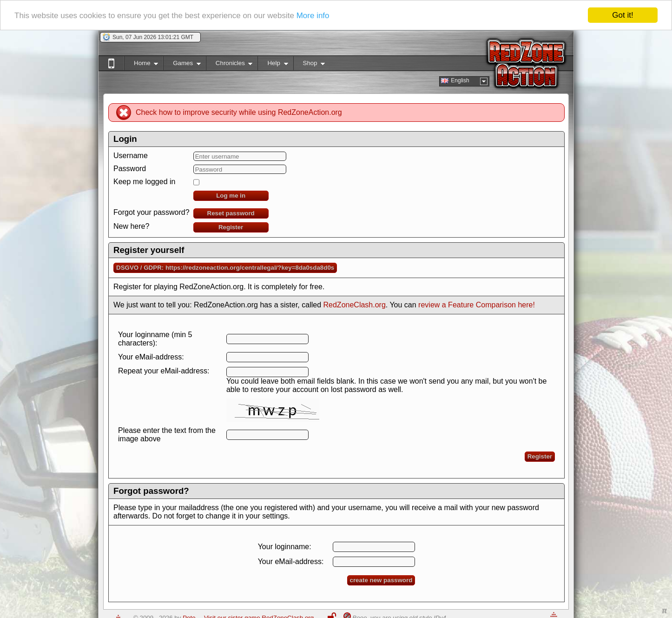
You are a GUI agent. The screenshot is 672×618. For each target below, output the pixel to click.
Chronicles (229, 65)
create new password (381, 580)
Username (131, 156)
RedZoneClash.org (355, 305)
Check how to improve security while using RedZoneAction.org (239, 112)
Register (231, 227)
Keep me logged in (144, 182)
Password (130, 169)
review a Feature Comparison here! (477, 305)
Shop (309, 65)
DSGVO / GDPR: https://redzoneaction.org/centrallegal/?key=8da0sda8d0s (225, 268)
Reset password (231, 213)
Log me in (231, 196)
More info (313, 15)
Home (141, 65)
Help (273, 65)
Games (182, 65)
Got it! (623, 15)
